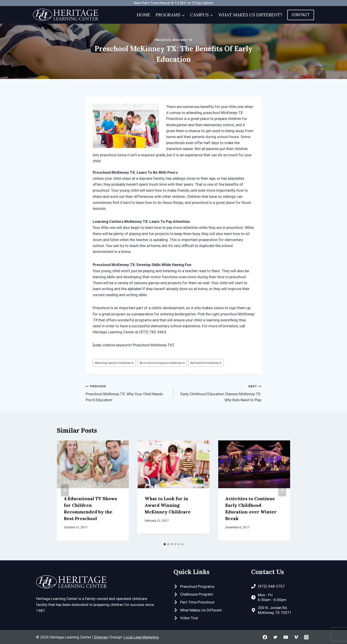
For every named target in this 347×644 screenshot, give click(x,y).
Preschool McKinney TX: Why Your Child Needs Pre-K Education (128, 393)
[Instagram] (306, 637)
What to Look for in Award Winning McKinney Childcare (168, 505)
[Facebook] (265, 637)
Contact (301, 15)
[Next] (282, 490)
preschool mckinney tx (206, 363)
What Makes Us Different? (250, 15)
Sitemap (101, 637)
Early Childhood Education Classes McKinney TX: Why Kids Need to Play (219, 393)
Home (144, 15)
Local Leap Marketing (141, 637)
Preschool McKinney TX (173, 40)
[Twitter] (275, 637)
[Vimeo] (296, 637)
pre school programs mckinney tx (162, 363)
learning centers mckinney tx (114, 363)
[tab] (165, 544)
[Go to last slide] (65, 490)
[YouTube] (286, 637)
